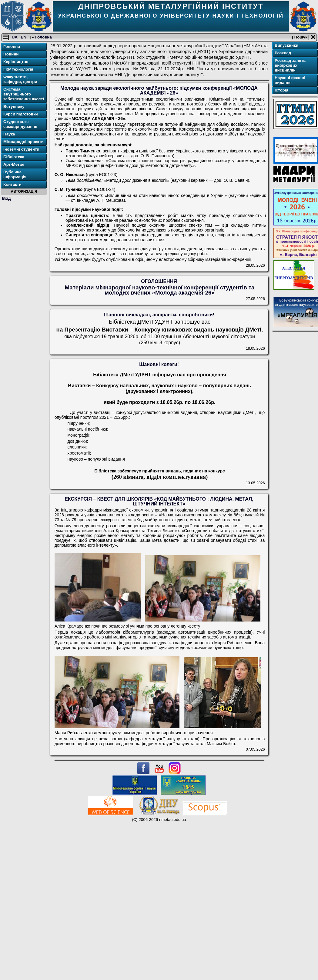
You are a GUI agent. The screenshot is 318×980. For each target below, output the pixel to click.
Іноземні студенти (21, 150)
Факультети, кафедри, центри (20, 80)
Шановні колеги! (159, 365)
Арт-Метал (14, 165)
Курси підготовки (21, 114)
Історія (281, 90)
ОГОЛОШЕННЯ (159, 282)
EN (24, 37)
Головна (43, 37)
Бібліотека (14, 157)
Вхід (7, 198)
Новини (11, 54)
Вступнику (14, 107)
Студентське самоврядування (20, 124)
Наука (9, 134)
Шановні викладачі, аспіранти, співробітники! (159, 315)
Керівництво (16, 62)
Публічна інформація (15, 175)
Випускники (286, 46)
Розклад (283, 53)
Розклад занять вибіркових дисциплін (290, 66)
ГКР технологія (18, 70)
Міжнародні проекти (23, 142)
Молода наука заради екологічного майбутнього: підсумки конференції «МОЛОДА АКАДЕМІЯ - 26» (159, 91)
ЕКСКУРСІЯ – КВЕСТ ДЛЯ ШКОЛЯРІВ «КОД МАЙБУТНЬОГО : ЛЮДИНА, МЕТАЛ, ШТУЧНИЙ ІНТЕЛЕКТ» (159, 502)
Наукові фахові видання (290, 80)
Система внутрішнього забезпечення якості (24, 94)
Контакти (12, 185)
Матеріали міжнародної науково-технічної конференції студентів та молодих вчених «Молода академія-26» (159, 290)
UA (15, 37)
